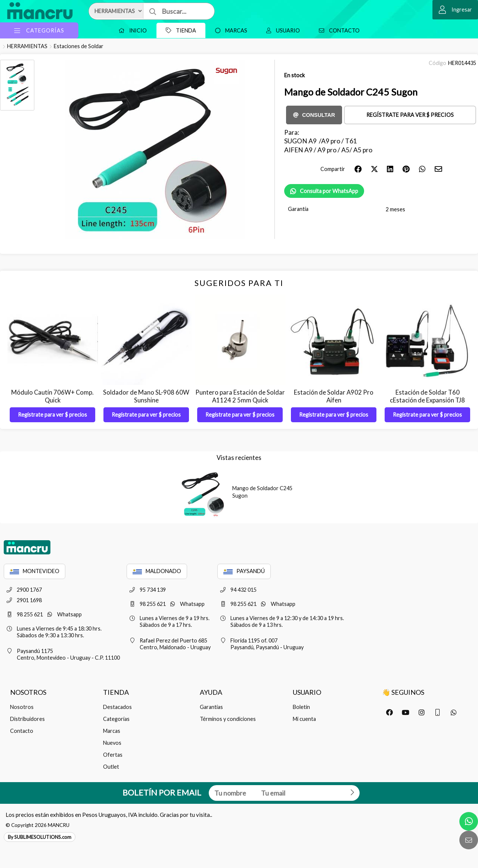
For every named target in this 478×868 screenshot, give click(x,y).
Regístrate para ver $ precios (410, 115)
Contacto (337, 30)
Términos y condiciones (228, 719)
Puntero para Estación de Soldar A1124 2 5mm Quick (240, 396)
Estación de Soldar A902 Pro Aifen (334, 396)
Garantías (211, 707)
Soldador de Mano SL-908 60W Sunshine (146, 396)
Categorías (116, 719)
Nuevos (112, 743)
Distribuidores (27, 719)
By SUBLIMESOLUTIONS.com (40, 837)
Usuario (281, 30)
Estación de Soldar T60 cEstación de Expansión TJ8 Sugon (427, 400)
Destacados (117, 707)
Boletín (301, 707)
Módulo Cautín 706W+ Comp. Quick (52, 396)
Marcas (229, 30)
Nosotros (22, 707)
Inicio (131, 30)
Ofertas (113, 755)
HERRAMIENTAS (27, 46)
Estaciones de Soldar (79, 46)
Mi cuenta (304, 719)
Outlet (111, 767)
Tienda (179, 30)
